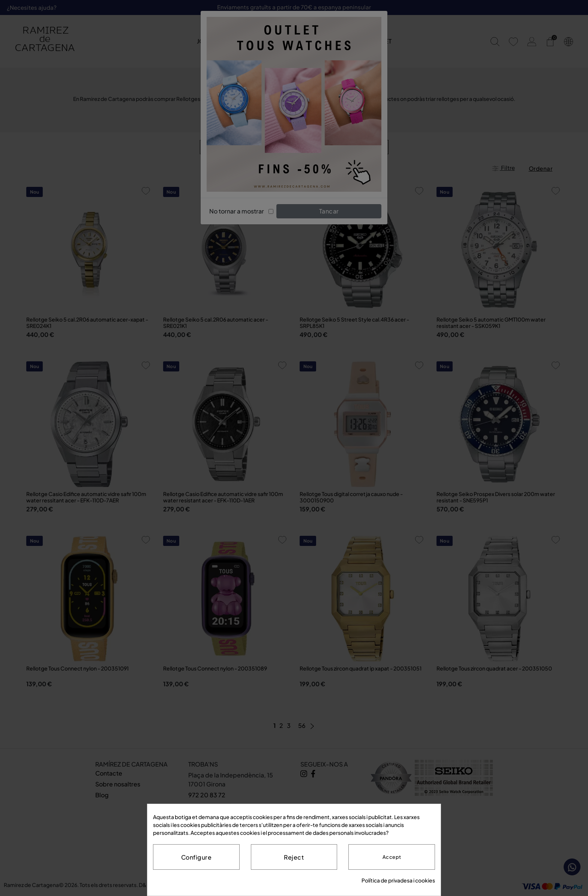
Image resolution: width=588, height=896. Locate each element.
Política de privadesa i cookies (398, 880)
